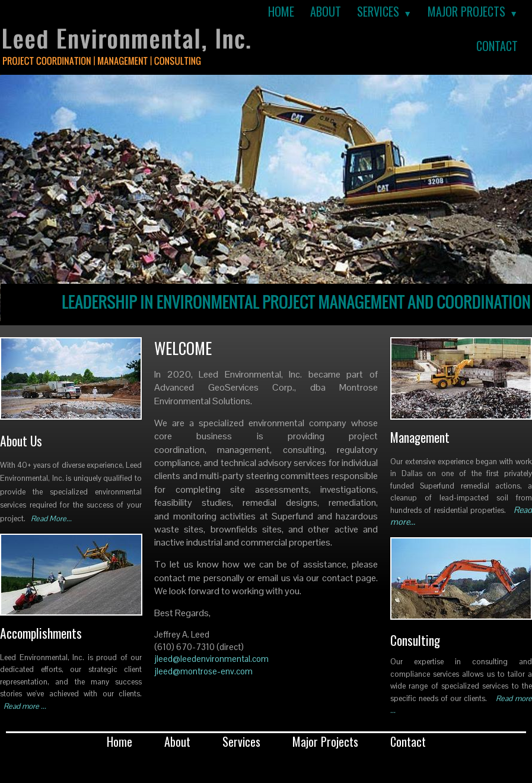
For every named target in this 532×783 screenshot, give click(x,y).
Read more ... (25, 706)
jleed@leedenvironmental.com (211, 659)
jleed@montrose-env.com (203, 671)
